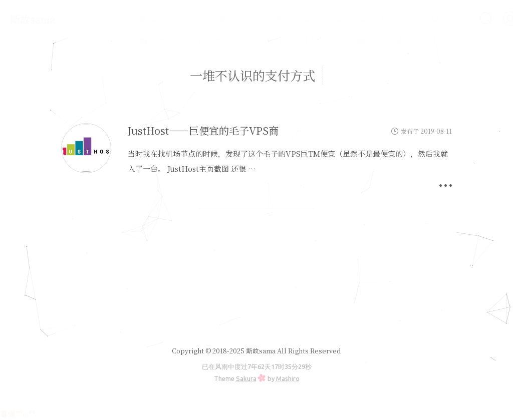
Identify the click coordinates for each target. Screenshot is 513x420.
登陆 (343, 40)
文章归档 (134, 40)
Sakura (246, 378)
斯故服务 (297, 40)
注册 (384, 40)
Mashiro (288, 378)
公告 (166, 18)
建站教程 (214, 18)
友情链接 (190, 40)
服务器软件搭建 (283, 18)
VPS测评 (425, 18)
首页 (126, 18)
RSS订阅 (245, 40)
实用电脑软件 (360, 18)
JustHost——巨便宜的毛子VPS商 (203, 130)
